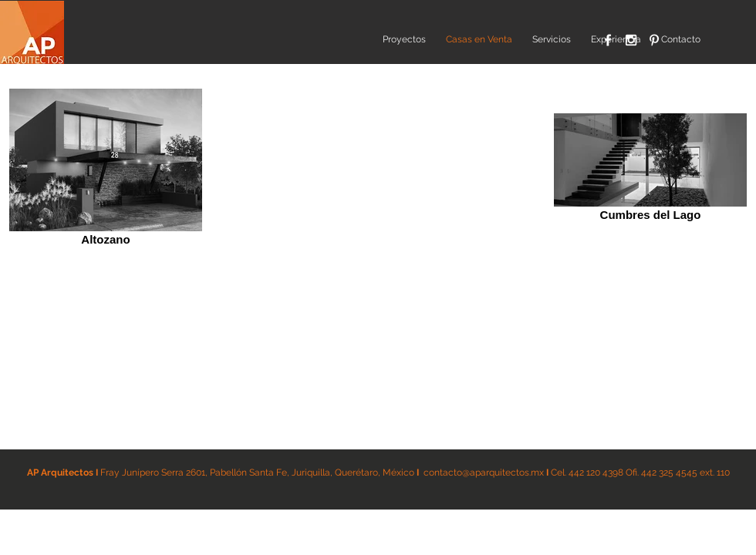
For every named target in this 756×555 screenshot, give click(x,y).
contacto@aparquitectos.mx (484, 473)
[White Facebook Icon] (608, 40)
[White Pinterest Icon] (654, 40)
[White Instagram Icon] (631, 40)
